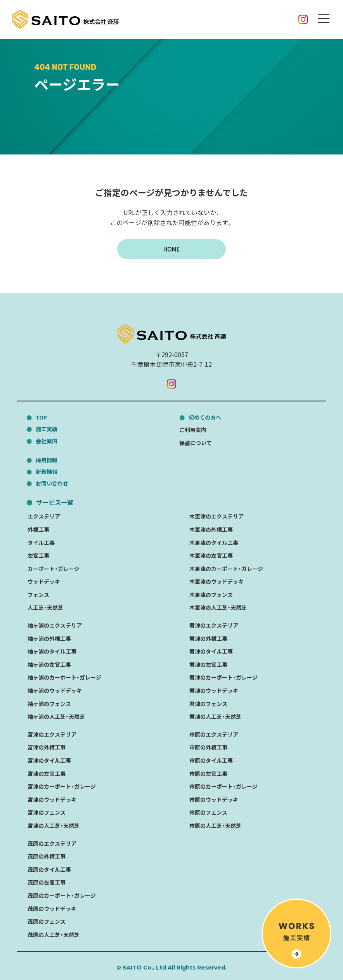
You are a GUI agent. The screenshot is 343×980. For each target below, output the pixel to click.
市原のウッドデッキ (214, 800)
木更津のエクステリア (217, 517)
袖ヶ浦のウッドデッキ (55, 690)
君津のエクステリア (214, 625)
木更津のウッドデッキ (217, 582)
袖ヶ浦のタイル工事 (52, 652)
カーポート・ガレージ (54, 569)
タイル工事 (41, 543)
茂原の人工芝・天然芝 (54, 935)
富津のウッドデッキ (52, 800)
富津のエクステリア (52, 734)
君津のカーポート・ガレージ (223, 678)
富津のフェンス (47, 813)
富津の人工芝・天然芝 (54, 826)
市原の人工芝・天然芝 (215, 826)
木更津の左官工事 (211, 555)
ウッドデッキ (44, 582)
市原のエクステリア (214, 734)
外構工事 (38, 529)
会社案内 (47, 441)
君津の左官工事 (208, 664)
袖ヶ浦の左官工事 (49, 664)
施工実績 (47, 429)
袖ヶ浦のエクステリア (55, 625)
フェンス (38, 595)
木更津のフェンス (211, 595)
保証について (196, 443)
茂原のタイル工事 (49, 869)
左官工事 (38, 555)
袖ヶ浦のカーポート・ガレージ (64, 678)
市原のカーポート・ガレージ (223, 786)
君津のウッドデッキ (214, 690)
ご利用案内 (193, 430)
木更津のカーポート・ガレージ (226, 569)
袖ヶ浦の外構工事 (49, 638)
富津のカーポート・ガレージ (62, 786)
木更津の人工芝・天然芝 (218, 608)
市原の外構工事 (208, 748)
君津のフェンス (208, 704)
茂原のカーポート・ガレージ (62, 895)
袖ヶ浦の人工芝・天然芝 (56, 717)
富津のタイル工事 (49, 760)
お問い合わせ (52, 484)
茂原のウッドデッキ (52, 909)
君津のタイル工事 (211, 652)
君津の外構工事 (208, 638)
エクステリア (44, 517)
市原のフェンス (208, 813)
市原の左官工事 (208, 774)
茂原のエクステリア (52, 843)
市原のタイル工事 (211, 760)
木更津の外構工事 (211, 529)
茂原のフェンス (47, 921)
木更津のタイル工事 (214, 543)
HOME (172, 249)
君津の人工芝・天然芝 (215, 717)
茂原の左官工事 (47, 883)
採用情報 (47, 460)
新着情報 (47, 472)
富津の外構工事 (47, 748)
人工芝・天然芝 (45, 608)
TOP (41, 417)
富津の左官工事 (47, 774)
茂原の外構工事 (47, 856)
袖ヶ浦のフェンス (49, 704)
